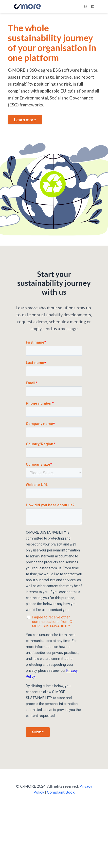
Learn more (25, 120)
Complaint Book (61, 792)
